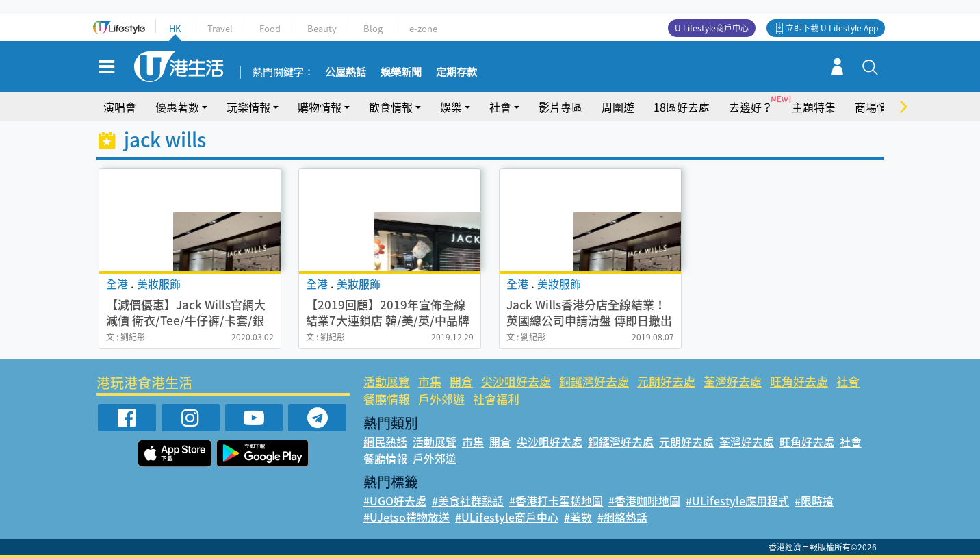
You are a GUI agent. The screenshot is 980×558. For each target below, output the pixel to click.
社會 (500, 107)
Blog (373, 28)
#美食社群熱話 (468, 500)
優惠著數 (177, 107)
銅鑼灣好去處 (594, 381)
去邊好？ (751, 107)
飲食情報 (391, 107)
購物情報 (320, 107)
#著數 (578, 517)
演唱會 (120, 107)
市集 (430, 381)
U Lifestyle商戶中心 (712, 28)
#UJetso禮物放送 (407, 517)
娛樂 (451, 107)
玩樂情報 (248, 107)
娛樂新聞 (401, 73)
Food (270, 28)
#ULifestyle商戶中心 (507, 517)
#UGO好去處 (395, 500)
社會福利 (496, 399)
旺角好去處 (799, 381)
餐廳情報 (387, 399)
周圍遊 (618, 107)
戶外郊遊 (441, 399)
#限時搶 (814, 500)
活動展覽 (387, 381)
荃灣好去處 (733, 381)
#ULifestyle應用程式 (737, 500)
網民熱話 (385, 442)
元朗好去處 (666, 381)
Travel (220, 28)
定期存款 (456, 73)
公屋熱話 (346, 73)
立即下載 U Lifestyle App (832, 28)
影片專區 (560, 107)
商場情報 (877, 107)
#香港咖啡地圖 (644, 500)
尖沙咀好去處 (516, 381)
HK (175, 28)
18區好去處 (682, 107)
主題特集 (814, 107)
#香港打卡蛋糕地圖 (556, 500)
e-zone (423, 28)
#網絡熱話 (622, 517)
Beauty (322, 28)
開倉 (461, 381)
